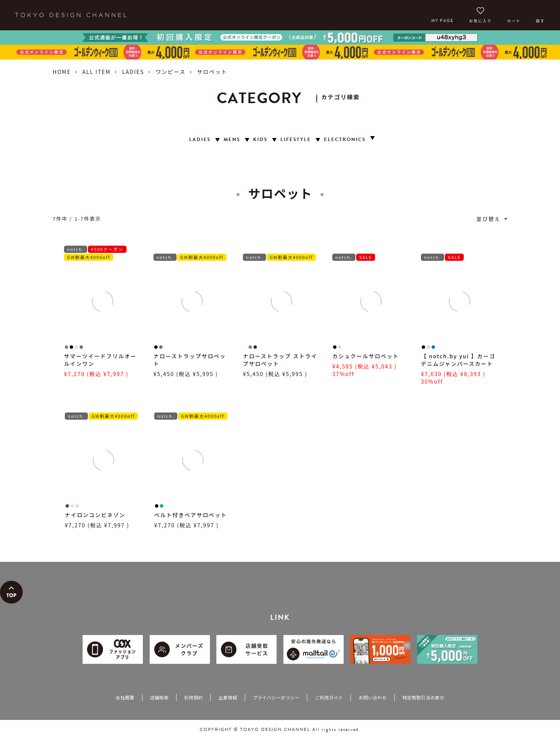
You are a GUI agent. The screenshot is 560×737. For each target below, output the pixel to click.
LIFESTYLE (296, 140)
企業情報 (228, 697)
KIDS (260, 140)
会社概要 (125, 697)
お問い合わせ (372, 697)
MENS (232, 140)
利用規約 (193, 697)
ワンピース (171, 72)
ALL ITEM (96, 72)
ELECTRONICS (345, 140)
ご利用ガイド (329, 697)
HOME (62, 72)
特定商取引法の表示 (423, 697)
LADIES (133, 72)
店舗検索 (159, 697)
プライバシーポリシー (276, 697)
